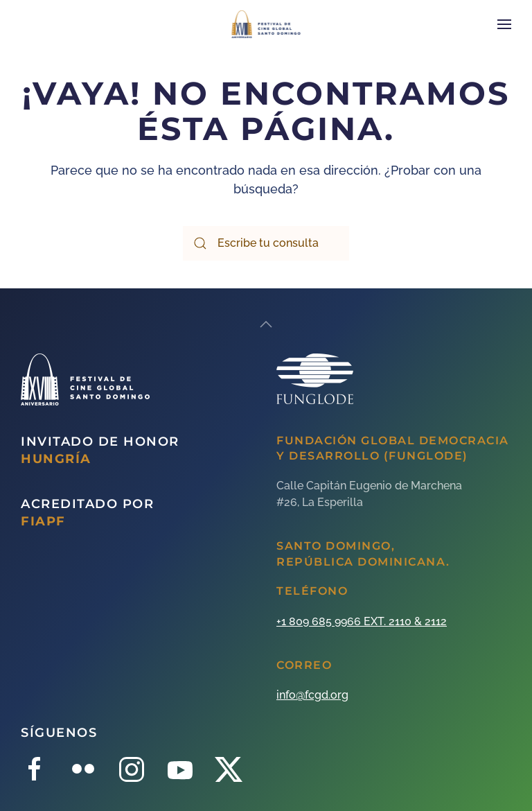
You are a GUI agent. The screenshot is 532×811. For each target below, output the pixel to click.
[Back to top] (266, 324)
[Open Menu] (504, 24)
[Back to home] (266, 24)
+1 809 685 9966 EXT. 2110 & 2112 (362, 621)
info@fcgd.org (312, 695)
